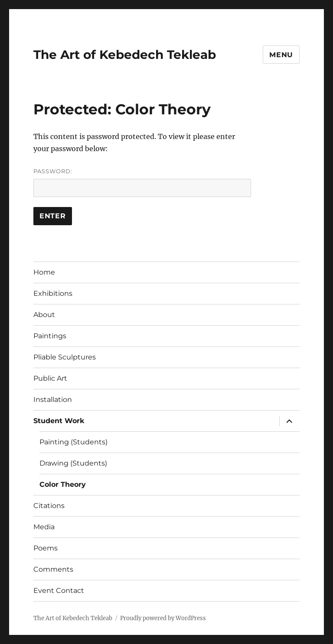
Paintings (50, 336)
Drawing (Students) (73, 463)
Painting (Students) (73, 442)
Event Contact (59, 591)
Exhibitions (53, 293)
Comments (53, 569)
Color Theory (63, 484)
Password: (142, 182)
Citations (49, 506)
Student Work (59, 421)
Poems (46, 548)
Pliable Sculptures (65, 357)
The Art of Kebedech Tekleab (125, 55)
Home (44, 272)
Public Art (50, 378)
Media (44, 527)
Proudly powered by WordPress (163, 618)
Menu (281, 55)
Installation (53, 400)
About (44, 315)
